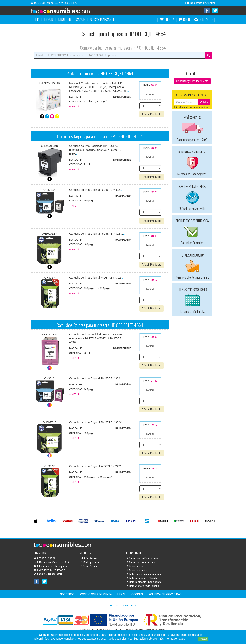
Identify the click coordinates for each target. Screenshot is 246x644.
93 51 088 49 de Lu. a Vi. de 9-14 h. (55, 3)
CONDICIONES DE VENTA (96, 595)
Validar (204, 102)
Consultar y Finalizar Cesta (192, 81)
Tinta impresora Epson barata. (144, 582)
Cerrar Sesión (89, 566)
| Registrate (194, 3)
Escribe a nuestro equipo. (51, 566)
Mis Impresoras (90, 562)
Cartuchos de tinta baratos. (142, 558)
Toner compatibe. (137, 570)
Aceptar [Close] (203, 639)
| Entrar (209, 3)
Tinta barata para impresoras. (144, 574)
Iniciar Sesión (88, 558)
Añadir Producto (152, 114)
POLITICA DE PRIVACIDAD (165, 595)
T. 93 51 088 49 (47, 558)
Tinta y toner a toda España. (143, 586)
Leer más (191, 639)
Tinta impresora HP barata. (142, 578)
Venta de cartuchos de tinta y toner (66, 12)
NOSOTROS (67, 595)
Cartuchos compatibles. (141, 562)
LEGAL (122, 595)
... (99, 87)
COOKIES (137, 595)
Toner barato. (135, 566)
